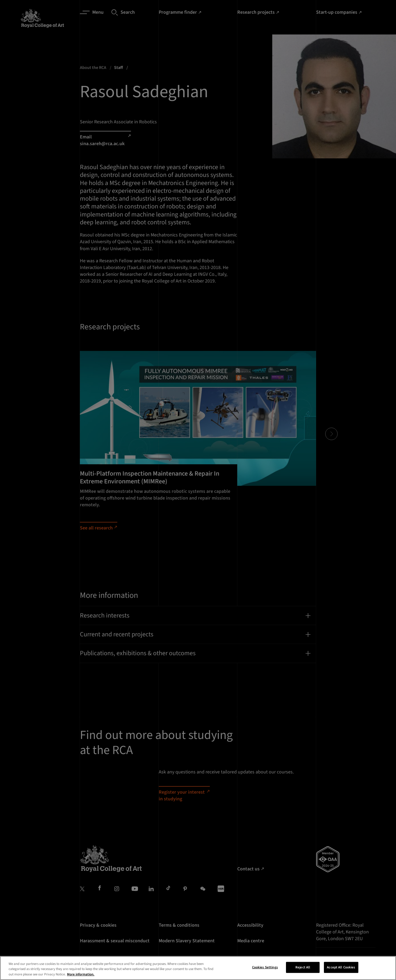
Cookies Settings (265, 974)
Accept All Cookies (341, 974)
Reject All (303, 974)
